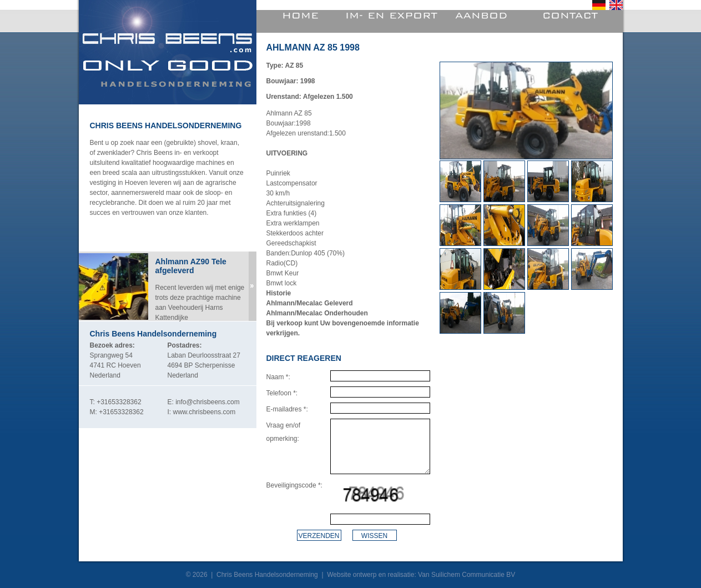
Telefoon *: (282, 393)
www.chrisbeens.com (205, 412)
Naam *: (278, 377)
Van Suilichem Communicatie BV (467, 575)
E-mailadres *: (287, 409)
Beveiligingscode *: (294, 485)
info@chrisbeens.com (208, 402)
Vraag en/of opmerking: (284, 432)
